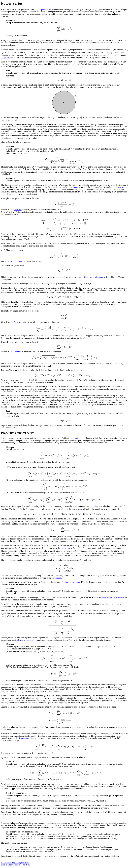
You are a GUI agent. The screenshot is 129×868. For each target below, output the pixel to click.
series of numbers (78, 438)
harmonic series (16, 261)
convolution (65, 548)
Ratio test (121, 187)
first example (24, 738)
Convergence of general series (96, 277)
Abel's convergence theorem (112, 597)
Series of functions (26, 640)
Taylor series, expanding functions (15, 863)
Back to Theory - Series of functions (16, 865)
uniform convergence (72, 582)
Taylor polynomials (43, 9)
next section (56, 578)
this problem (94, 506)
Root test (77, 187)
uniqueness (5, 58)
